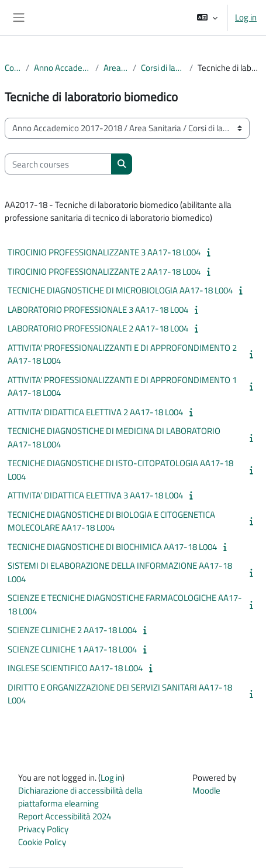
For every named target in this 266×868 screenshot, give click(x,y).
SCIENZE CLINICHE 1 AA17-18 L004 (72, 649)
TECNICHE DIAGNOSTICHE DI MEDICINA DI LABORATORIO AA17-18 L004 (114, 438)
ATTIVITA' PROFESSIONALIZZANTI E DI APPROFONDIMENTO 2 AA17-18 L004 (122, 354)
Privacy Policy (43, 829)
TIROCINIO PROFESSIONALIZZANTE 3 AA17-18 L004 (104, 252)
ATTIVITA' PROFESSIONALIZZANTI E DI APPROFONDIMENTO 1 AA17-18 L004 (122, 387)
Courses (13, 68)
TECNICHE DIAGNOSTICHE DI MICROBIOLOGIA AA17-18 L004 (120, 290)
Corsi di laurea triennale (163, 68)
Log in (246, 18)
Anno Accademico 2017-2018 (62, 68)
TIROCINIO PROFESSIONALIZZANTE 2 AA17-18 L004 (104, 271)
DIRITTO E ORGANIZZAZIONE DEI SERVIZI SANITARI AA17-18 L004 (120, 694)
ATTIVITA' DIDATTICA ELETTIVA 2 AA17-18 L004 (95, 412)
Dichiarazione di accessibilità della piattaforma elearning (80, 797)
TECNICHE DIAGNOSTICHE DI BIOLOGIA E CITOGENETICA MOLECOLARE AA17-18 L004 (111, 521)
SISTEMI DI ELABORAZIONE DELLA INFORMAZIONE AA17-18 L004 (120, 572)
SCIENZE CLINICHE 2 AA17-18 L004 (72, 630)
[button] (207, 18)
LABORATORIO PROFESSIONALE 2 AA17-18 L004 (98, 328)
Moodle (206, 790)
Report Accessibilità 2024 (65, 816)
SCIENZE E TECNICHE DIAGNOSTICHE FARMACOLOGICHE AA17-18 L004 (125, 604)
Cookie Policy (42, 842)
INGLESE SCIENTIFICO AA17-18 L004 (75, 668)
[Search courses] (58, 164)
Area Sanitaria (116, 68)
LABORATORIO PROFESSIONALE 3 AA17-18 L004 (98, 310)
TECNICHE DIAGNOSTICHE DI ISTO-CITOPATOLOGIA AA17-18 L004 (120, 470)
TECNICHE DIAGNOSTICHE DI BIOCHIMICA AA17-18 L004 (112, 547)
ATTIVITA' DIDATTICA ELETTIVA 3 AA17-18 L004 (95, 495)
